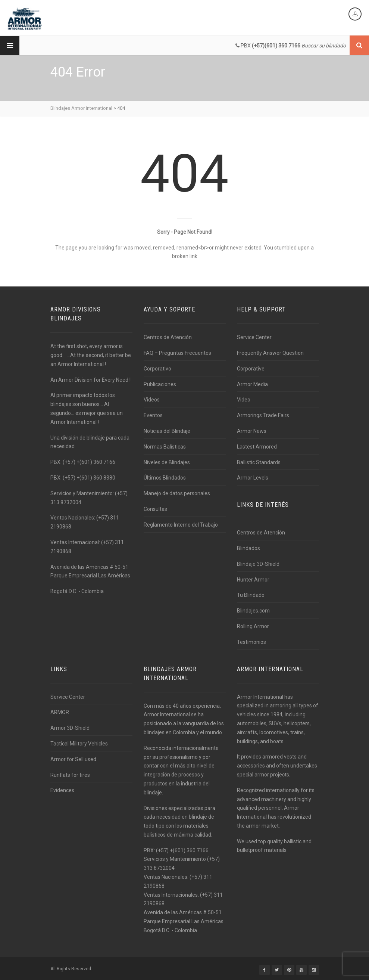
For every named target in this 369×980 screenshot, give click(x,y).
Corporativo (157, 369)
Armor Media (252, 384)
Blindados (248, 548)
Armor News (252, 431)
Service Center (254, 337)
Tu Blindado (251, 595)
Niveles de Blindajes (167, 462)
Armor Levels (253, 478)
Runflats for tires (70, 775)
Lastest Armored (257, 447)
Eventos (153, 415)
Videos (152, 400)
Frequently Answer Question (270, 353)
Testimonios (251, 642)
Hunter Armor (253, 580)
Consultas (155, 509)
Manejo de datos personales (177, 493)
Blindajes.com (253, 611)
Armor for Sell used (73, 759)
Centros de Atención (168, 337)
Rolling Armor (253, 626)
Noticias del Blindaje (167, 431)
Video (244, 400)
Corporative (251, 369)
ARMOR (60, 712)
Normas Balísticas (165, 447)
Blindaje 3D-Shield (258, 564)
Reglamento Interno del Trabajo (181, 525)
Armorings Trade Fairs (263, 415)
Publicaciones (160, 384)
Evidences (62, 790)
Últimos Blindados (165, 478)
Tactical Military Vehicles (79, 744)
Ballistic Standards (259, 462)
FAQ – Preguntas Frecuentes (177, 353)
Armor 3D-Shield (70, 728)
